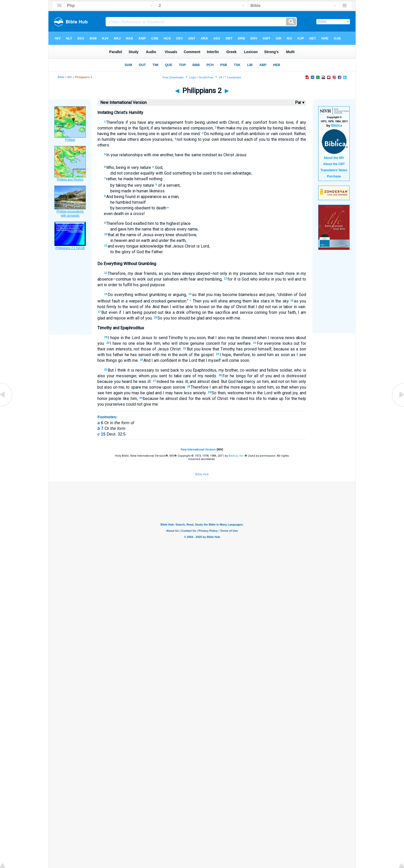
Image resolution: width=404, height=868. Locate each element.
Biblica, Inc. (237, 456)
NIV (70, 77)
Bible (61, 77)
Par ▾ (300, 103)
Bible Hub (202, 474)
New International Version (198, 450)
